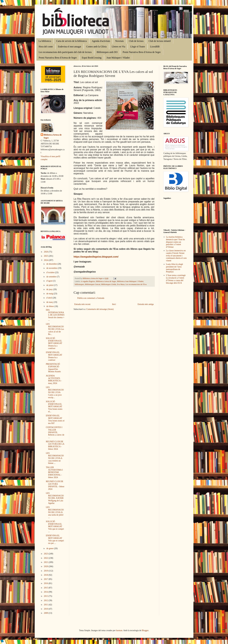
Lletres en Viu (118, 47)
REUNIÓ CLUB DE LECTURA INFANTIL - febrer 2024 (55, 485)
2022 (46, 558)
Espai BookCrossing (92, 58)
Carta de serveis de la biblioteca (71, 41)
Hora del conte (46, 47)
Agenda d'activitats (101, 41)
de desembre (52, 264)
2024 (46, 260)
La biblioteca (45, 41)
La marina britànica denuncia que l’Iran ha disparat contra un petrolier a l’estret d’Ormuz (175, 242)
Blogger (145, 630)
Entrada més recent (82, 304)
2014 (46, 592)
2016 (46, 583)
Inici (114, 304)
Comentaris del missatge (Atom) (100, 309)
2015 (46, 588)
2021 (46, 562)
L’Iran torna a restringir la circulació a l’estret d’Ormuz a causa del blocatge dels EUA (176, 279)
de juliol (50, 285)
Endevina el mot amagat (70, 47)
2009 (46, 613)
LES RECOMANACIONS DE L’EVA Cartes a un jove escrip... (55, 392)
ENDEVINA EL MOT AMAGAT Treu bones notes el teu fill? (55, 419)
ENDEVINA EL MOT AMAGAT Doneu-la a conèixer (54, 356)
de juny (50, 289)
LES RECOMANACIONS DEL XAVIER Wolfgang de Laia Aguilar (55, 498)
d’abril (49, 298)
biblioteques (79, 284)
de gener (50, 548)
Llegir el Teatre (138, 47)
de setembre (52, 277)
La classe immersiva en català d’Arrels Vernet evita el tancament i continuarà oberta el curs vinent (176, 256)
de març (50, 302)
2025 (46, 256)
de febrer (50, 306)
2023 (46, 554)
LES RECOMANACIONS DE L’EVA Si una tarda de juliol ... (55, 512)
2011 (46, 605)
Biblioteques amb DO (107, 52)
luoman (119, 630)
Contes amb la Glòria (96, 47)
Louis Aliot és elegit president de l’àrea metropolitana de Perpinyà (174, 268)
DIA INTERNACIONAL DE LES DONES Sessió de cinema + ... (55, 315)
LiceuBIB (155, 47)
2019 (46, 571)
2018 (46, 575)
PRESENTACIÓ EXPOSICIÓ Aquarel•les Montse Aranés (53, 368)
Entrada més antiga (146, 304)
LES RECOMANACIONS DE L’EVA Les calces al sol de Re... (55, 329)
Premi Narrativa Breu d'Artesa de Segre (142, 52)
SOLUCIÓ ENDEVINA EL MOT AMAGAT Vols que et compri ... (55, 526)
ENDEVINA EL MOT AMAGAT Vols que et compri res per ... (55, 539)
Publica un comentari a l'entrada (91, 298)
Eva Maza (121, 284)
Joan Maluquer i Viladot (118, 58)
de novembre (52, 268)
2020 (46, 566)
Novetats (120, 41)
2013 (46, 596)
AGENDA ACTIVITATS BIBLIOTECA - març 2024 (54, 379)
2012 (46, 600)
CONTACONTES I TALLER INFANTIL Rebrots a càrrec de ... (55, 432)
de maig (50, 294)
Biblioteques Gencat (93, 284)
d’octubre (51, 272)
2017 (46, 579)
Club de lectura (136, 41)
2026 (46, 252)
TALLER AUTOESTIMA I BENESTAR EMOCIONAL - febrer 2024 (54, 472)
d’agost (50, 281)
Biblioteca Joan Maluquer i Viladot (130, 281)
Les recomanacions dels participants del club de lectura (65, 52)
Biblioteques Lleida (109, 284)
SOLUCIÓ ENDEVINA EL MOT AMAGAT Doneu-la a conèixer (54, 343)
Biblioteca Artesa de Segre (106, 281)
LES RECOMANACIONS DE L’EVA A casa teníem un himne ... (55, 458)
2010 (46, 609)
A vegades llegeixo (88, 281)
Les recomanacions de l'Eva (136, 284)
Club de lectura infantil (160, 41)
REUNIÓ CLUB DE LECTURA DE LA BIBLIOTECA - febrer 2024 (55, 445)
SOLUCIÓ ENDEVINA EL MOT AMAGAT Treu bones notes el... (54, 407)
